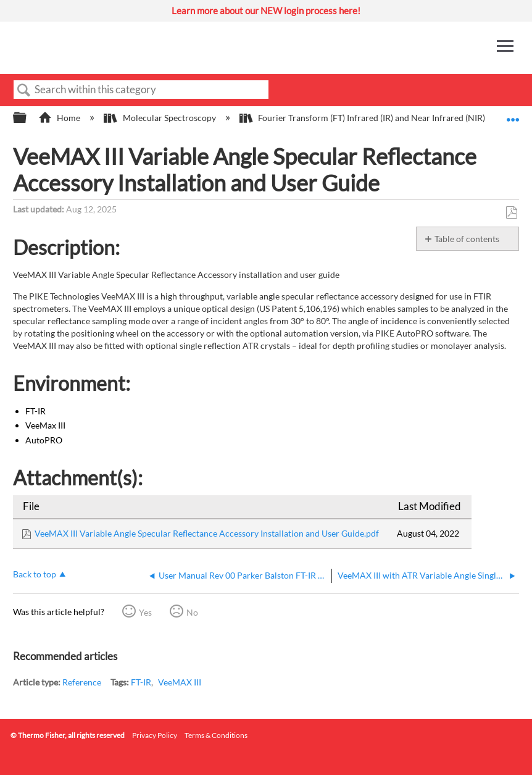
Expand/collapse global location (513, 114)
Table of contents (467, 239)
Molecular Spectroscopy (160, 118)
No (192, 612)
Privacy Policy (155, 735)
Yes (145, 612)
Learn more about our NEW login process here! (266, 10)
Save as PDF (511, 213)
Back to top (35, 574)
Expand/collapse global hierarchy (28, 118)
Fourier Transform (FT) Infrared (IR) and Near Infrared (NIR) (363, 118)
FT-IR (141, 682)
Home (60, 118)
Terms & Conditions (216, 735)
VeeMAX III (180, 682)
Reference (82, 682)
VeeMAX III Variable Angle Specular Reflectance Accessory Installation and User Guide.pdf (207, 533)
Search (24, 90)
